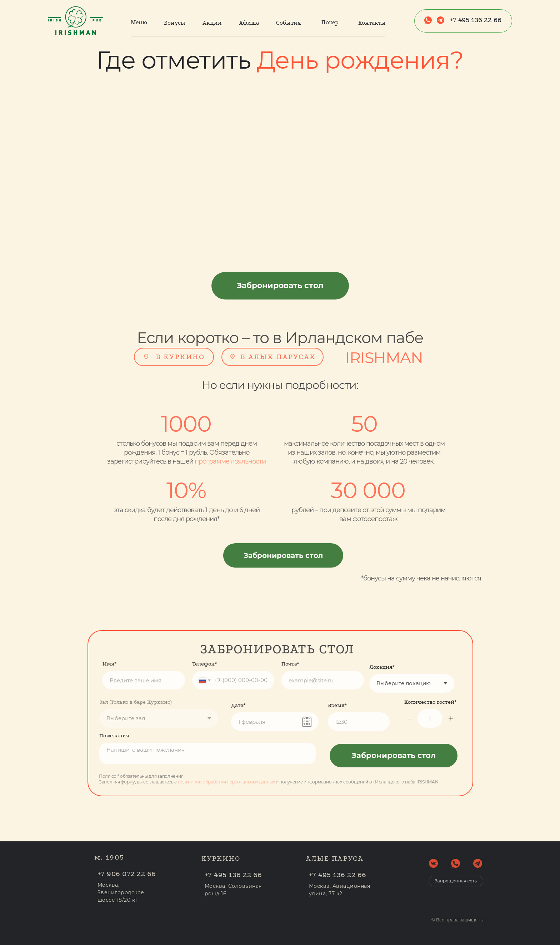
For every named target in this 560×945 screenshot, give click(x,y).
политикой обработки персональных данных (210, 782)
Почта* (290, 648)
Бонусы (175, 23)
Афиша (249, 23)
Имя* (110, 648)
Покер (330, 22)
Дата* (238, 721)
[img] (146, 340)
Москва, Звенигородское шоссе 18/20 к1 (137, 892)
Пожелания (98, 736)
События (289, 23)
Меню (139, 22)
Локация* (366, 667)
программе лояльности (214, 461)
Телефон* (205, 648)
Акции (212, 23)
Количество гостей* (447, 702)
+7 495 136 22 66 (476, 20)
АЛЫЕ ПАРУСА (335, 842)
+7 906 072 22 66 (143, 874)
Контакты (372, 23)
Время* (337, 721)
